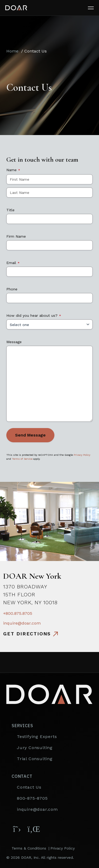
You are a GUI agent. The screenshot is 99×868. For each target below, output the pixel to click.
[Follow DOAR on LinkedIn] (33, 829)
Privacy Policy (82, 455)
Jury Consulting (35, 748)
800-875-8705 (32, 798)
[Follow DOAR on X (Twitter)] (17, 829)
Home (12, 51)
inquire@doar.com (22, 623)
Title (10, 210)
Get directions (27, 634)
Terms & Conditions (29, 848)
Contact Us (29, 787)
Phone (12, 289)
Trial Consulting (35, 759)
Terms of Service (22, 459)
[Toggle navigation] (93, 8)
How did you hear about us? (34, 315)
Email (13, 263)
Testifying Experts (37, 737)
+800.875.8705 (18, 613)
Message (14, 342)
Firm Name (16, 236)
